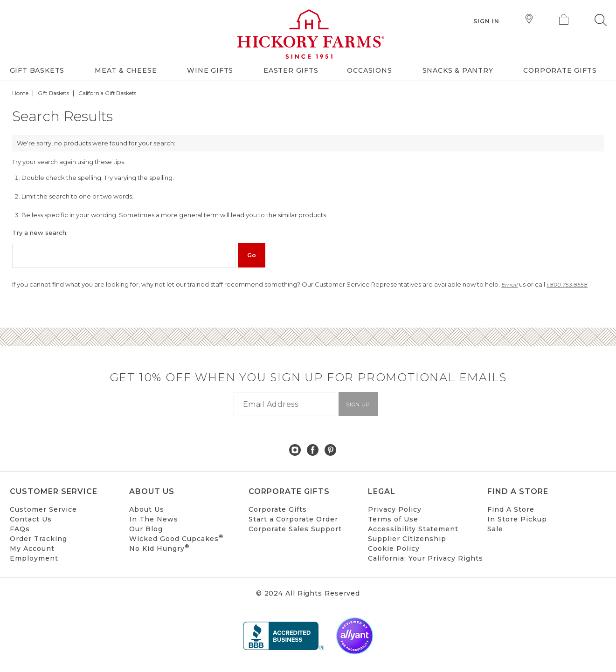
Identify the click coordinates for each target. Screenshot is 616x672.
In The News (154, 519)
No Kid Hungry (159, 548)
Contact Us (31, 519)
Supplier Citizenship (407, 539)
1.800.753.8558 (567, 285)
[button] (601, 20)
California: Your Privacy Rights (426, 558)
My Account (32, 549)
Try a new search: (40, 233)
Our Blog (146, 529)
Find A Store (511, 509)
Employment (34, 558)
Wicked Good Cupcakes (176, 538)
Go (252, 255)
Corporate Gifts (278, 509)
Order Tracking (38, 539)
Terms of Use (393, 519)
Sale (495, 529)
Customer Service (43, 509)
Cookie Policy (394, 549)
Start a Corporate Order (293, 519)
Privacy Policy (395, 509)
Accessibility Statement (413, 529)
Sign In (487, 21)
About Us (147, 509)
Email (509, 285)
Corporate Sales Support (295, 529)
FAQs (20, 529)
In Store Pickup (517, 519)
